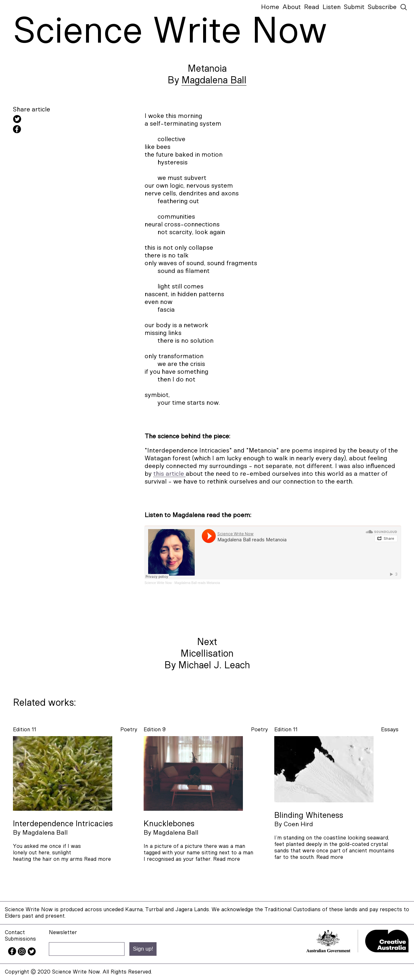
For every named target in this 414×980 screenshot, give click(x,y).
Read (312, 7)
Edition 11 (25, 730)
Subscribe (382, 7)
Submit (354, 7)
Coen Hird (298, 824)
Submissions (20, 939)
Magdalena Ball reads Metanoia (197, 583)
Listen (332, 7)
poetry (129, 730)
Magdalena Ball (214, 80)
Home (270, 7)
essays (390, 730)
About (292, 7)
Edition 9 (155, 730)
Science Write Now (158, 583)
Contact (15, 932)
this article (169, 474)
